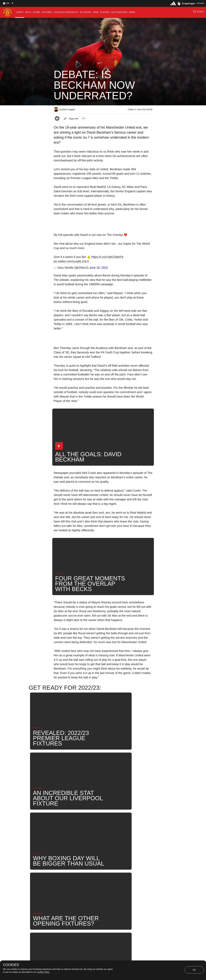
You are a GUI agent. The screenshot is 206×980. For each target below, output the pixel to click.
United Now (79, 876)
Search (61, 876)
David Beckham (110, 866)
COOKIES (11, 965)
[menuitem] (20, 12)
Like (73, 866)
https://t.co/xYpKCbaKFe (107, 257)
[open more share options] (84, 118)
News (60, 866)
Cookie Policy (43, 972)
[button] (8, 3)
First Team (89, 866)
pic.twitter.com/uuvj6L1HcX (71, 261)
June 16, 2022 (99, 268)
